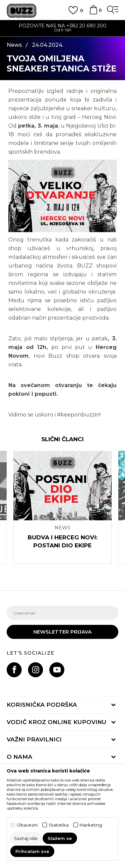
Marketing (91, 825)
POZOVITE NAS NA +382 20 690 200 (62, 26)
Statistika (59, 825)
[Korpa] (93, 13)
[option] (62, 29)
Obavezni (27, 825)
